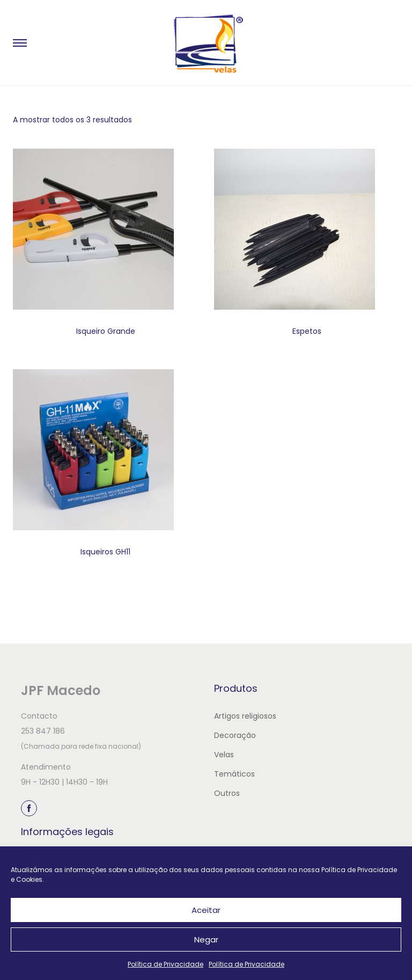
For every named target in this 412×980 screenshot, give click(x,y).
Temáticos (234, 774)
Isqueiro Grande (106, 331)
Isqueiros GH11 (105, 552)
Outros (227, 793)
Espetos (307, 331)
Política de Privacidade (165, 964)
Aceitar (206, 910)
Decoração (235, 735)
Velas (224, 755)
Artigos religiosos (245, 716)
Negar (206, 939)
